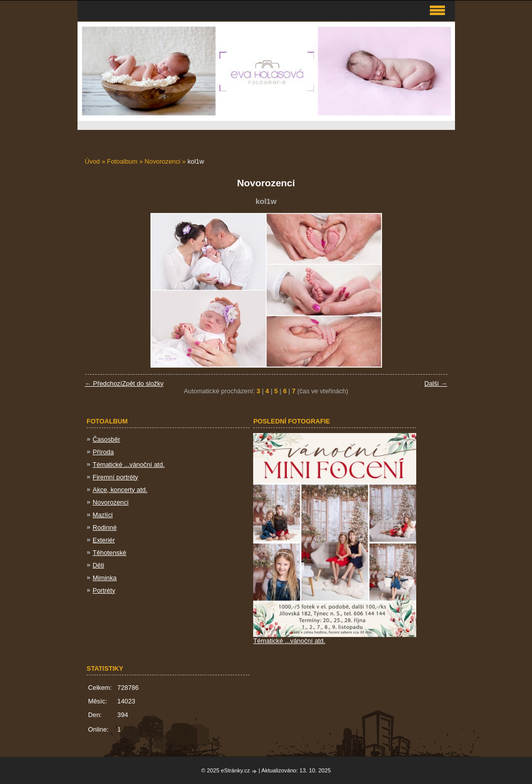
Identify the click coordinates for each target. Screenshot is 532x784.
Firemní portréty (115, 477)
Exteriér (104, 540)
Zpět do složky (143, 383)
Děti (98, 565)
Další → (436, 383)
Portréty (104, 590)
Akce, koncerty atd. (120, 490)
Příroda (103, 452)
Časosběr (106, 439)
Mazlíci (103, 515)
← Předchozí (104, 383)
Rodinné (105, 527)
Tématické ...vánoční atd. (129, 465)
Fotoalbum (122, 161)
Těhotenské (109, 553)
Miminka (105, 578)
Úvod (93, 161)
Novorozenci (162, 161)
